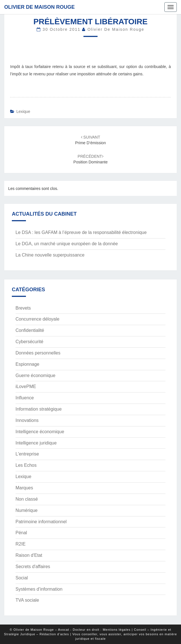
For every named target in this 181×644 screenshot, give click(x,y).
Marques (24, 488)
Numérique (27, 510)
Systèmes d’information (39, 589)
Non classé (27, 499)
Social (22, 578)
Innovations (27, 420)
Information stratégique (39, 409)
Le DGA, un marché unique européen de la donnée (67, 244)
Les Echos (26, 465)
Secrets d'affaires (33, 567)
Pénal (21, 533)
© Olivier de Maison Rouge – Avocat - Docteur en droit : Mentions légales (70, 630)
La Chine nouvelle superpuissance (50, 255)
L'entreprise (27, 454)
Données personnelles (38, 353)
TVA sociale (27, 600)
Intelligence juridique (36, 443)
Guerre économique (35, 375)
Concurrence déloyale (37, 319)
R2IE (21, 544)
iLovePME (26, 386)
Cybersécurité (29, 342)
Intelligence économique (40, 432)
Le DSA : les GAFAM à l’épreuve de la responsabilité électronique (81, 232)
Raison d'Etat (29, 555)
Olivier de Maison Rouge (39, 7)
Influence (25, 398)
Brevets (23, 308)
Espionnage (27, 364)
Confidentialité (30, 330)
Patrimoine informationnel (41, 522)
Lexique (23, 111)
